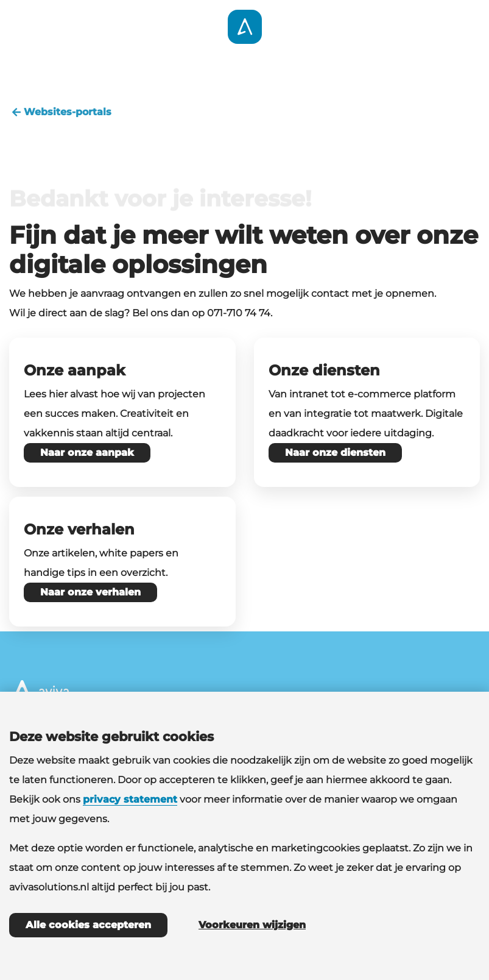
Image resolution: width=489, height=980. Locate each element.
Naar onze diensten (335, 453)
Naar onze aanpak (87, 453)
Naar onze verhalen (90, 592)
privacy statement (130, 799)
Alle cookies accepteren (88, 925)
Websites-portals (60, 112)
